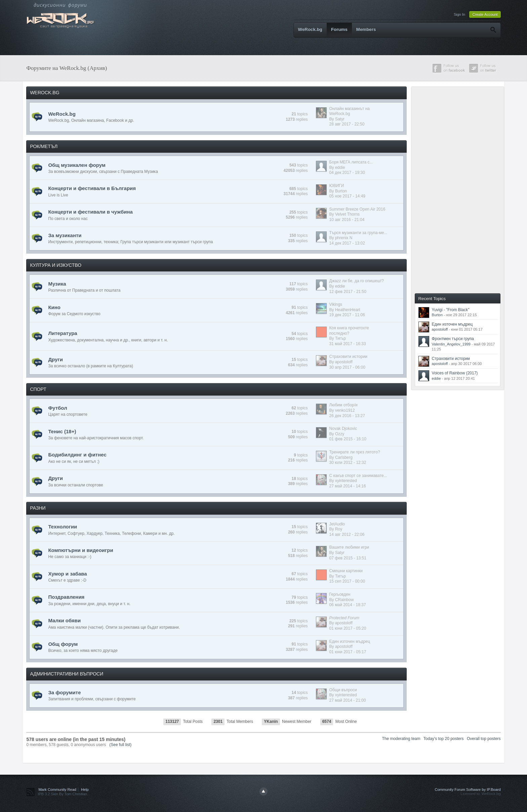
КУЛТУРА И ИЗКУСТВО (56, 265)
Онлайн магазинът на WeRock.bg (350, 111)
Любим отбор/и (343, 405)
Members (366, 29)
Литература (63, 333)
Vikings (336, 304)
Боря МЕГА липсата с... (351, 162)
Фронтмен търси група (453, 339)
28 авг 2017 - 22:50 (347, 124)
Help (85, 789)
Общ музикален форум (77, 165)
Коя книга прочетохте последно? (349, 331)
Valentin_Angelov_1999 (451, 344)
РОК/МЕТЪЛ (44, 146)
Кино (54, 307)
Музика (57, 284)
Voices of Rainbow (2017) (455, 373)
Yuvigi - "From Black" (451, 310)
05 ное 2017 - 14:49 (347, 196)
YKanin (271, 722)
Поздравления (66, 597)
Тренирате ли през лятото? (355, 452)
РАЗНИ (38, 508)
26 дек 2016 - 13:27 (347, 416)
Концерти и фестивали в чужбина (90, 212)
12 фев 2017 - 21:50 (348, 292)
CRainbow (344, 600)
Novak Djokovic (343, 429)
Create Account (485, 14)
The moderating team (401, 739)
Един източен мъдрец (350, 641)
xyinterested (346, 481)
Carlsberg (344, 457)
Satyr (340, 119)
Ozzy (340, 434)
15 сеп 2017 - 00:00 (347, 581)
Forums (339, 29)
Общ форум (63, 644)
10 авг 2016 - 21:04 (347, 220)
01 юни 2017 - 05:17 (348, 652)
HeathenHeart (348, 310)
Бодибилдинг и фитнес (77, 455)
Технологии (63, 527)
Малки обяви (64, 620)
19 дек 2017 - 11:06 (347, 315)
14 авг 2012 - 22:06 (347, 534)
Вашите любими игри (349, 547)
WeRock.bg (310, 29)
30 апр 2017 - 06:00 (347, 367)
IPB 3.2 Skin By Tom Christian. (63, 794)
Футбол (57, 408)
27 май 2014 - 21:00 (348, 700)
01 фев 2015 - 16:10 (348, 439)
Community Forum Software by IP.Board (468, 789)
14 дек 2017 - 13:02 (347, 243)
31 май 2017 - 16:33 (348, 344)
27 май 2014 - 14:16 (348, 486)
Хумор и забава (67, 574)
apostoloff (344, 362)
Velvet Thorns (347, 214)
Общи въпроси (343, 690)
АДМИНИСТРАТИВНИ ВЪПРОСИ (67, 674)
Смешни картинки (346, 571)
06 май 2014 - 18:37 (348, 605)
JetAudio (337, 524)
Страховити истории (348, 357)
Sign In (459, 14)
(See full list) (120, 745)
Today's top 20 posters (444, 739)
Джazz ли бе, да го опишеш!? (357, 281)
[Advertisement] (463, 189)
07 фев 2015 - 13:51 (348, 558)
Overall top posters (484, 739)
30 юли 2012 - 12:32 (348, 463)
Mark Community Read (57, 789)
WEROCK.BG (45, 93)
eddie (340, 168)
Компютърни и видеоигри (80, 550)
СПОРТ (38, 389)
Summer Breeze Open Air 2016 (357, 209)
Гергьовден (340, 594)
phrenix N (344, 238)
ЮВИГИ (337, 186)
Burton (341, 191)
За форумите (64, 692)
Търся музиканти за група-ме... (358, 233)
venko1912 (345, 410)
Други (55, 359)
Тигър (340, 338)
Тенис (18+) (62, 431)
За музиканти (65, 235)
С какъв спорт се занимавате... (358, 476)
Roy (339, 529)
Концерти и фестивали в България (92, 188)
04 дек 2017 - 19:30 (347, 173)
